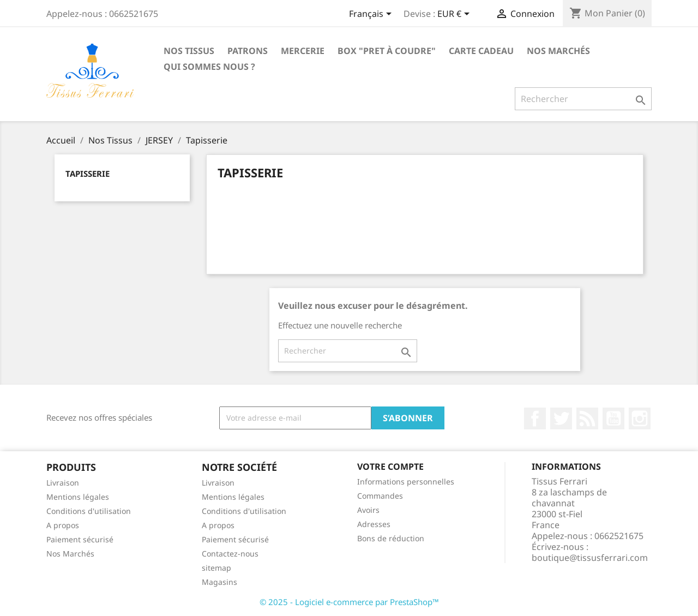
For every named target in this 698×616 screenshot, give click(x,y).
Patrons (248, 51)
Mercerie (303, 51)
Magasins (219, 582)
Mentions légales (78, 497)
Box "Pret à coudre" (387, 51)
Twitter (561, 418)
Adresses (374, 524)
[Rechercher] (583, 99)
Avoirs (368, 510)
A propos (63, 525)
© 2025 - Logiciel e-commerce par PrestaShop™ (349, 602)
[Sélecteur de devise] (455, 15)
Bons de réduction (391, 538)
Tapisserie (88, 174)
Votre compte (390, 467)
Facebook (535, 418)
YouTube (613, 418)
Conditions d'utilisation (89, 511)
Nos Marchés (558, 51)
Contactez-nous (230, 554)
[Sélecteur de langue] (372, 15)
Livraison (63, 483)
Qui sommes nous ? (209, 67)
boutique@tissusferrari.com (590, 558)
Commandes (380, 496)
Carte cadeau (481, 51)
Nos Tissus (189, 51)
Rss (587, 418)
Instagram (640, 418)
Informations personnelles (406, 482)
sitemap (216, 568)
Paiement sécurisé (80, 539)
